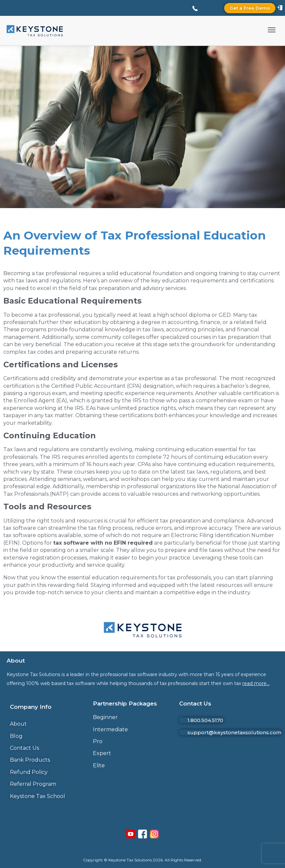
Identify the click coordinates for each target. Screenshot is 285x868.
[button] (272, 31)
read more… (256, 683)
